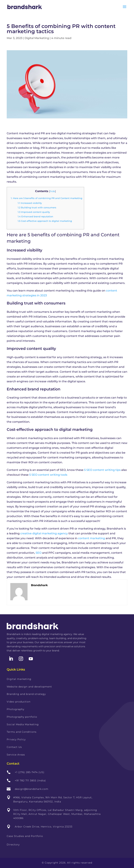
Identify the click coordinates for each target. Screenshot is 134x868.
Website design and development (29, 687)
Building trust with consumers (37, 207)
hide (52, 191)
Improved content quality (34, 212)
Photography (15, 709)
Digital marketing (19, 679)
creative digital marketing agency (44, 533)
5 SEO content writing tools (48, 475)
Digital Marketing (37, 38)
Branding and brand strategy (26, 694)
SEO (39, 553)
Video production (19, 702)
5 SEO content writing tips (102, 470)
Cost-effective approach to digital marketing (45, 221)
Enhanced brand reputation (35, 216)
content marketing (92, 538)
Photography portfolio (22, 717)
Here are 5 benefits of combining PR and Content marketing (47, 198)
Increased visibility (30, 203)
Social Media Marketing (23, 724)
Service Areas (16, 755)
